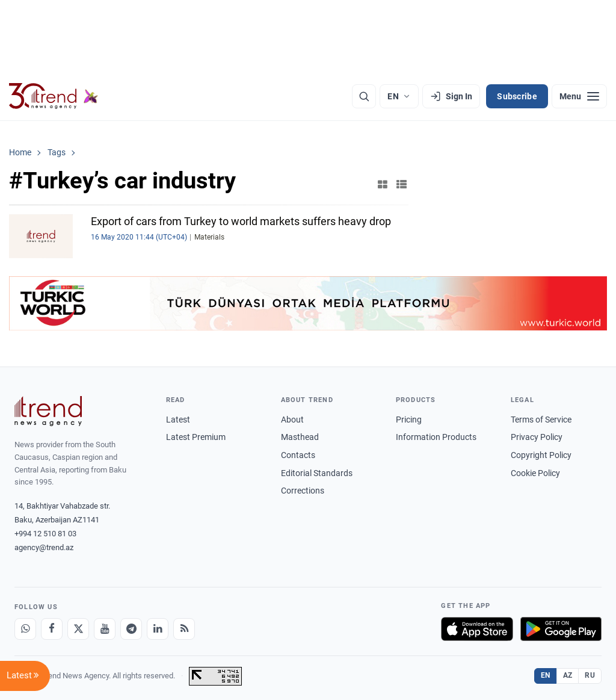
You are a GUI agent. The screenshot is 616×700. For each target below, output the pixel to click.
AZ (568, 675)
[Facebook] (52, 629)
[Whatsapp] (25, 629)
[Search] (364, 96)
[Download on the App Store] (477, 629)
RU (590, 675)
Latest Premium (196, 437)
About (292, 420)
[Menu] (579, 96)
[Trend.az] (54, 96)
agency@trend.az (44, 547)
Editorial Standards (317, 473)
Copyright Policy (541, 455)
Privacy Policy (537, 437)
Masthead (300, 437)
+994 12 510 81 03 (45, 534)
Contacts (298, 455)
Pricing (409, 420)
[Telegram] (131, 629)
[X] (78, 629)
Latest (178, 420)
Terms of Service (541, 420)
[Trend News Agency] (48, 411)
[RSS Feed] (184, 629)
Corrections (303, 491)
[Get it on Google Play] (561, 629)
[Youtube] (105, 629)
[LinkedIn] (158, 629)
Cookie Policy (535, 473)
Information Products (436, 437)
